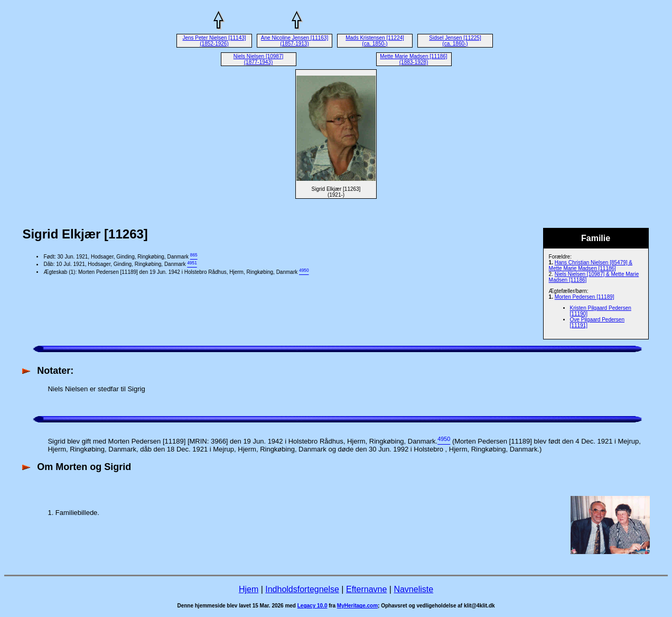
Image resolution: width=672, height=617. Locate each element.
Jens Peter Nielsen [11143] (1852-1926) (214, 41)
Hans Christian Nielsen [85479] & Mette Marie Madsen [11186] (591, 265)
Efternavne (366, 589)
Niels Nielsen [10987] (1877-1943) (259, 59)
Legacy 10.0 (312, 606)
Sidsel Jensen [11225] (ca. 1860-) (455, 41)
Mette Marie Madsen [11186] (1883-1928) (413, 59)
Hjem (249, 589)
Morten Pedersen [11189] (585, 297)
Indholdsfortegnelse (302, 589)
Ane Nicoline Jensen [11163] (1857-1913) (295, 41)
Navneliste (413, 589)
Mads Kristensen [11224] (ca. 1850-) (375, 41)
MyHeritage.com (357, 606)
